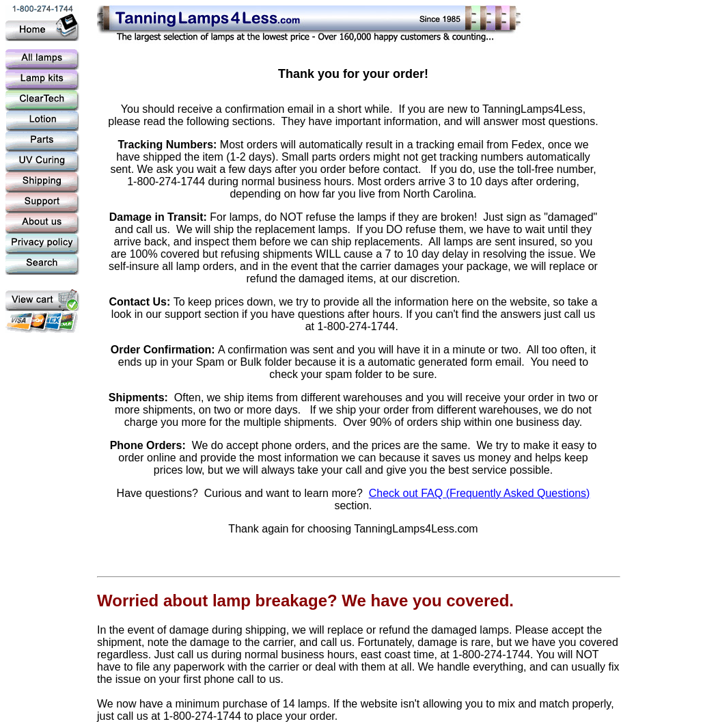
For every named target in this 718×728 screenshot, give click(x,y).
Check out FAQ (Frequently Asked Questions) (480, 493)
